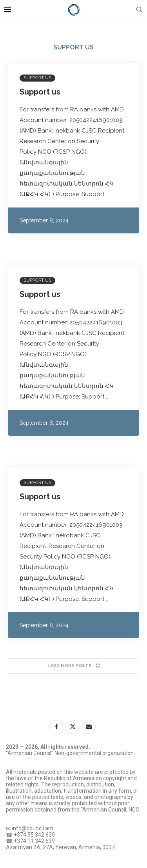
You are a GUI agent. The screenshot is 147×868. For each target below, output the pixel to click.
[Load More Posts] (73, 666)
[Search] (139, 10)
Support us (40, 92)
